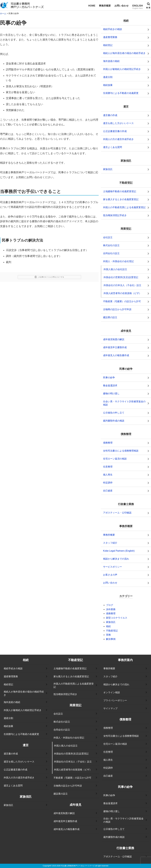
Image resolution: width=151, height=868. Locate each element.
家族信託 (111, 622)
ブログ (110, 605)
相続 (108, 626)
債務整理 (111, 613)
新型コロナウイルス (117, 618)
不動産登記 (112, 631)
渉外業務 (111, 609)
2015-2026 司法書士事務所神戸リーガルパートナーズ (73, 866)
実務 (108, 635)
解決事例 (111, 639)
